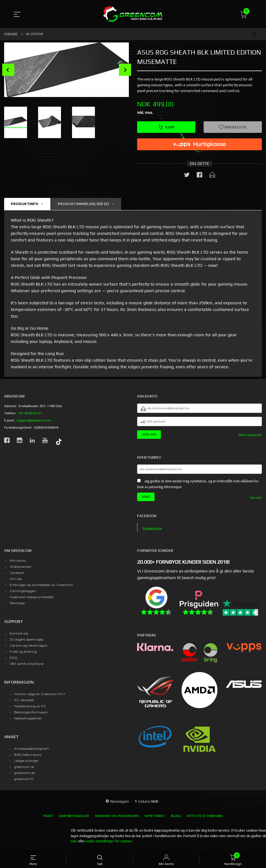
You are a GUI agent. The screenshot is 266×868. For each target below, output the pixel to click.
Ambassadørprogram (31, 752)
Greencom (153, 532)
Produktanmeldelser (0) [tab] (83, 204)
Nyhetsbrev (155, 819)
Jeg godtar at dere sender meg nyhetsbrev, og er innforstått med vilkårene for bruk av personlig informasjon (198, 487)
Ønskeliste (233, 127)
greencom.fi (24, 782)
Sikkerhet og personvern (117, 819)
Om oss (16, 582)
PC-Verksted (24, 703)
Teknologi (17, 606)
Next (125, 70)
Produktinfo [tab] (25, 204)
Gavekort (17, 576)
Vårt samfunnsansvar (27, 667)
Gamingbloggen (23, 594)
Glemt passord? (250, 437)
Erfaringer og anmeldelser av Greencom (41, 588)
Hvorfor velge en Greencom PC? (40, 697)
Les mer (256, 500)
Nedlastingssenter (28, 721)
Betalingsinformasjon (31, 715)
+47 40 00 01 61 (30, 413)
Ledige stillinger (26, 764)
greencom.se (24, 770)
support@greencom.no (34, 421)
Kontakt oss (19, 636)
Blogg (176, 819)
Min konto (18, 564)
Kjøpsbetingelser (74, 819)
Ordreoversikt (21, 570)
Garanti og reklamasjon (29, 648)
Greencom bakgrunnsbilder (32, 600)
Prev (8, 70)
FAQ (13, 661)
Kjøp (166, 127)
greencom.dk (25, 776)
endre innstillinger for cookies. (109, 844)
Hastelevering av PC (30, 709)
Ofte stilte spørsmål (205, 819)
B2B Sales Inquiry (28, 758)
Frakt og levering (23, 655)
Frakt (48, 819)
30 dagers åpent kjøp (26, 642)
